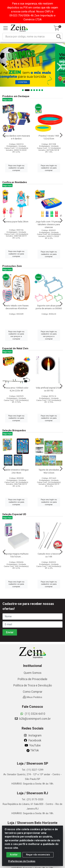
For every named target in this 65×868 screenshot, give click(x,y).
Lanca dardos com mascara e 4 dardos (16, 137)
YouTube (33, 745)
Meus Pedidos (32, 697)
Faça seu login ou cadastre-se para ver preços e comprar (16, 335)
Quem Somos (33, 673)
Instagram (32, 735)
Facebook (32, 740)
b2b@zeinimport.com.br (33, 719)
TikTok (33, 750)
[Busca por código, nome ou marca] (29, 37)
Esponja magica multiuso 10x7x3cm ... (16, 555)
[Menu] (5, 28)
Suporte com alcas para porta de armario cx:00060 (49, 307)
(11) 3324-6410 (33, 714)
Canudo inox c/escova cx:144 (49, 555)
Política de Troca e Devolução (33, 685)
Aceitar (14, 855)
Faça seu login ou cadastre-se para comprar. (16, 168)
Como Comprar (33, 692)
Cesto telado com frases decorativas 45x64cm (16, 307)
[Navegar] (6, 67)
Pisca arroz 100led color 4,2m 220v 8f (16, 389)
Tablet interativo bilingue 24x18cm (16, 471)
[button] (24, 90)
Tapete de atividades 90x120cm (49, 471)
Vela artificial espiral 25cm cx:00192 (49, 389)
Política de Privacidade (32, 679)
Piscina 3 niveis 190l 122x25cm (49, 137)
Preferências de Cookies (22, 861)
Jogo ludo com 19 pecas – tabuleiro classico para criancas (49, 224)
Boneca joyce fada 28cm (16, 222)
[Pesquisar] (59, 37)
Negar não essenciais (38, 855)
